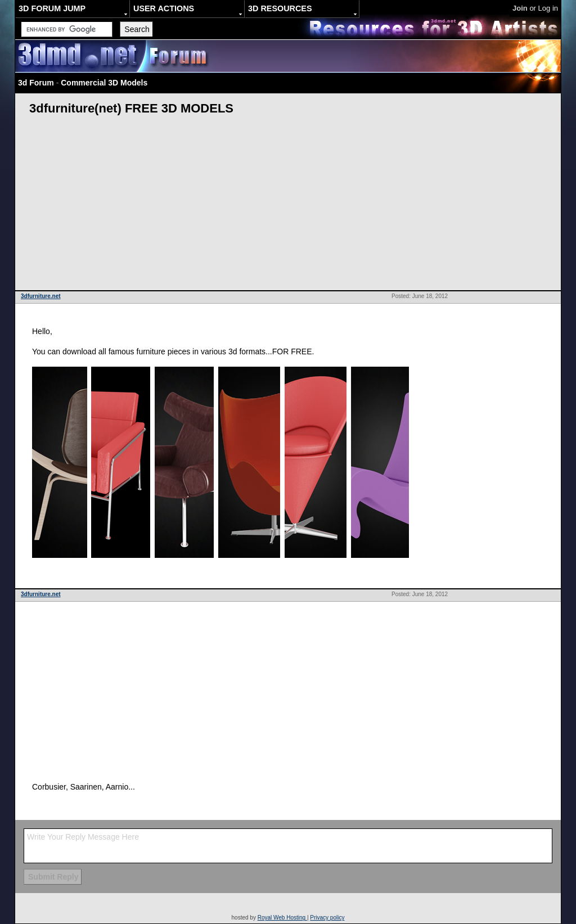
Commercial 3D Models (104, 83)
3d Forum (36, 83)
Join (520, 8)
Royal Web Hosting (282, 918)
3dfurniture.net (41, 296)
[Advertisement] (288, 206)
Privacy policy (327, 918)
